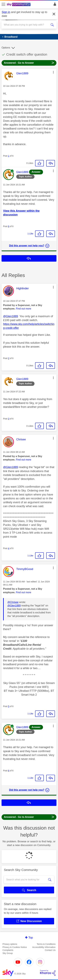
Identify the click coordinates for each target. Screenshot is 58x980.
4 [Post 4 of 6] (9, 548)
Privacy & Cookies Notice (15, 947)
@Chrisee (13, 602)
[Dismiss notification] (54, 14)
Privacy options (10, 944)
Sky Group (8, 953)
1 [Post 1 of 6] (9, 156)
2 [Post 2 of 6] (9, 358)
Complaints (8, 950)
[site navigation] (3, 4)
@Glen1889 (11, 316)
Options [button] (6, 48)
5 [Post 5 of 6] (9, 706)
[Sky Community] (19, 5)
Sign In (54, 5)
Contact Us (50, 950)
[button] (53, 72)
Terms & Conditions (46, 944)
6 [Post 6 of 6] (9, 226)
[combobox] (26, 25)
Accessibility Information (44, 947)
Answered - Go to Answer (29, 63)
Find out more (24, 309)
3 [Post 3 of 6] (9, 419)
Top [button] (31, 938)
